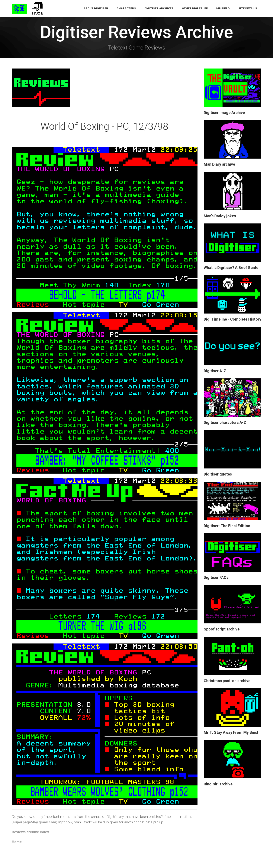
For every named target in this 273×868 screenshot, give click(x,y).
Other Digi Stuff (195, 8)
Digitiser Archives (159, 8)
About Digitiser (96, 8)
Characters (126, 8)
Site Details (248, 8)
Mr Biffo (223, 8)
